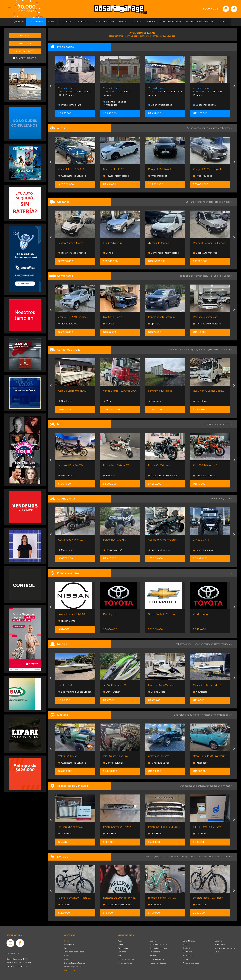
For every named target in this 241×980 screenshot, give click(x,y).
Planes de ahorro (125, 963)
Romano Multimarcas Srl (208, 324)
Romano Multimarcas (205, 317)
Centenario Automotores (163, 253)
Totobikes (65, 905)
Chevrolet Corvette (159, 756)
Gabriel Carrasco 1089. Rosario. (75, 92)
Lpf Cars (154, 324)
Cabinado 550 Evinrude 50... (208, 685)
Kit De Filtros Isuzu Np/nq (207, 827)
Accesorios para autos (159, 945)
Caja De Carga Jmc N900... (73, 391)
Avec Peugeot (158, 176)
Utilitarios (122, 945)
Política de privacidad (73, 967)
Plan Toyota (110, 614)
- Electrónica (187, 952)
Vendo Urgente (202, 614)
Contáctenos (69, 970)
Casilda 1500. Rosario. (117, 92)
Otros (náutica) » (223, 644)
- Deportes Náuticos (158, 963)
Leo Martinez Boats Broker (75, 692)
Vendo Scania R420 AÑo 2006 (120, 391)
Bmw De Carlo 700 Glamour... (209, 756)
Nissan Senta (67, 621)
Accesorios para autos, (193, 786)
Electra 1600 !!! (66, 685)
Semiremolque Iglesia (160, 391)
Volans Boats (157, 692)
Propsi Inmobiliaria (70, 105)
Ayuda (67, 955)
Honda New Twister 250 (116, 465)
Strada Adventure (113, 243)
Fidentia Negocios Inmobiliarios (115, 103)
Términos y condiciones (74, 952)
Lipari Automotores (205, 253)
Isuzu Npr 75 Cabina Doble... (208, 391)
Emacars (154, 401)
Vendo (108, 253)
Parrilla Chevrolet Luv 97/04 (118, 827)
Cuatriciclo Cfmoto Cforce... (163, 540)
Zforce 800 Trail (202, 540)
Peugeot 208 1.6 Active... (162, 169)
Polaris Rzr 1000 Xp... (115, 540)
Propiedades (155, 952)
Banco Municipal (114, 763)
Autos (120, 941)
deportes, (203, 857)
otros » (228, 857)
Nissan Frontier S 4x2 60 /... (73, 614)
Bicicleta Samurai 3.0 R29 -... (164, 898)
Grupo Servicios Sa (205, 476)
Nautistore (200, 692)
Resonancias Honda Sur (163, 476)
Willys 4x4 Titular (67, 756)
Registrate (25, 43)
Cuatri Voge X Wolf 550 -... (72, 540)
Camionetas (123, 948)
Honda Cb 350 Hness (160, 465)
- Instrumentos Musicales (224, 948)
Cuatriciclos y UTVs (126, 959)
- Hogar (185, 959)
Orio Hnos (65, 401)
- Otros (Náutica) (189, 941)
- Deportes (218, 941)
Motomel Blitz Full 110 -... (72, 465)
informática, (175, 857)
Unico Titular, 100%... (114, 169)
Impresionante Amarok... (162, 317)
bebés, (194, 857)
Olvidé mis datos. (25, 58)
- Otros (216, 952)
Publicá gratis (25, 51)
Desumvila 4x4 (113, 550)
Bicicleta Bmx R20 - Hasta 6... (74, 898)
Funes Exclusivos (159, 763)
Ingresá (25, 36)
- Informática (187, 955)
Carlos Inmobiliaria (204, 105)
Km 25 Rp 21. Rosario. (208, 92)
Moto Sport (66, 476)
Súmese (67, 948)
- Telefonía (186, 948)
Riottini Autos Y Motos (71, 243)
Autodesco (200, 763)
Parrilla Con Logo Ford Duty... (164, 827)
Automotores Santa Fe (72, 176)
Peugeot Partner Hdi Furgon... (210, 243)
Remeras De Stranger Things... (120, 898)
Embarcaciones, (183, 644)
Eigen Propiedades (160, 105)
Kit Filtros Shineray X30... (72, 827)
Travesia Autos (68, 324)
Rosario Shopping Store (118, 905)
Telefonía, (150, 857)
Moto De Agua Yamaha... (162, 685)
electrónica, (162, 857)
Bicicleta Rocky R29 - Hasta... (209, 898)
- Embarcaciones (157, 959)
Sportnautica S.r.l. (159, 550)
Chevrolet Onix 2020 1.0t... (73, 169)
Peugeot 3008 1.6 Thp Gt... (208, 169)
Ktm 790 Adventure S (205, 465)
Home (67, 941)
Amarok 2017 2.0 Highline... (73, 317)
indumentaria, (217, 857)
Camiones (122, 952)
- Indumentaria (220, 945)
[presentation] (51, 86)
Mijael (108, 401)
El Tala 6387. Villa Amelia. (165, 92)
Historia (67, 959)
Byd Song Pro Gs (113, 317)
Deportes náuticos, (203, 644)
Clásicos (153, 941)
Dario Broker (111, 692)
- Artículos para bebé (190, 963)
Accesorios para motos (218, 786)
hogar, (186, 857)
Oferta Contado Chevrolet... (163, 614)
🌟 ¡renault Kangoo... (159, 243)
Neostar (109, 324)
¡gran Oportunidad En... (116, 756)
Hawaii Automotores (116, 176)
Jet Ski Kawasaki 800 (115, 685)
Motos (120, 955)
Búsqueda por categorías (74, 963)
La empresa (69, 945)
